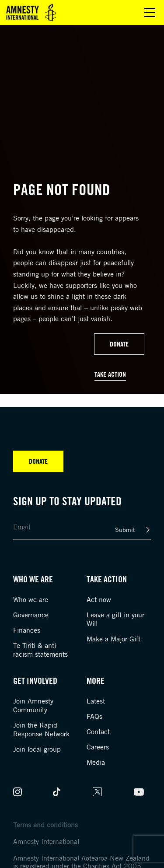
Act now (99, 599)
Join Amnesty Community (33, 705)
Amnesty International (46, 841)
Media (96, 762)
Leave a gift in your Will (115, 619)
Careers (98, 747)
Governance (31, 615)
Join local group (37, 749)
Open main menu (150, 12)
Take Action (110, 374)
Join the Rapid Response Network (41, 729)
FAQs (94, 716)
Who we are (31, 599)
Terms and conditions (45, 825)
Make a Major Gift (113, 639)
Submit (125, 530)
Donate (119, 344)
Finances (27, 630)
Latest (96, 701)
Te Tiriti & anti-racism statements (40, 650)
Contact (98, 731)
